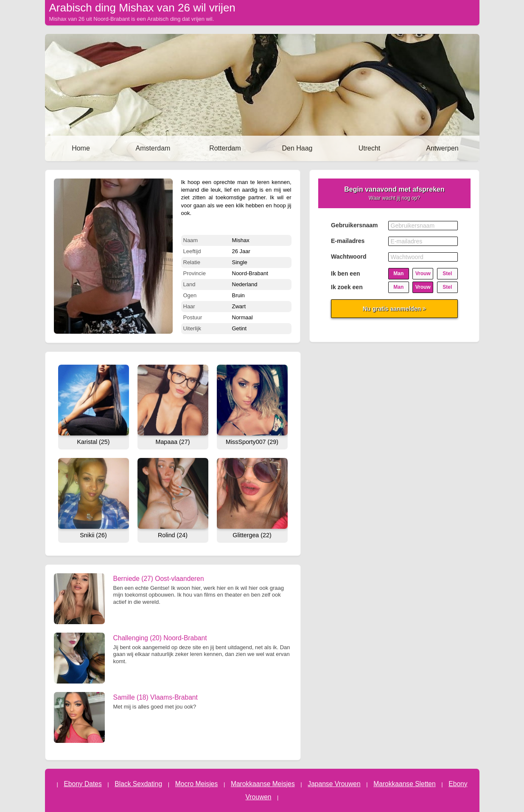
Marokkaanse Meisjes (263, 784)
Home (81, 148)
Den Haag (297, 148)
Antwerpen (442, 148)
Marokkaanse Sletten (405, 784)
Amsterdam (153, 148)
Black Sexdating (138, 784)
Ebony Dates (83, 784)
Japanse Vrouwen (334, 784)
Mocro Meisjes (197, 784)
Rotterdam (225, 148)
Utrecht (370, 148)
